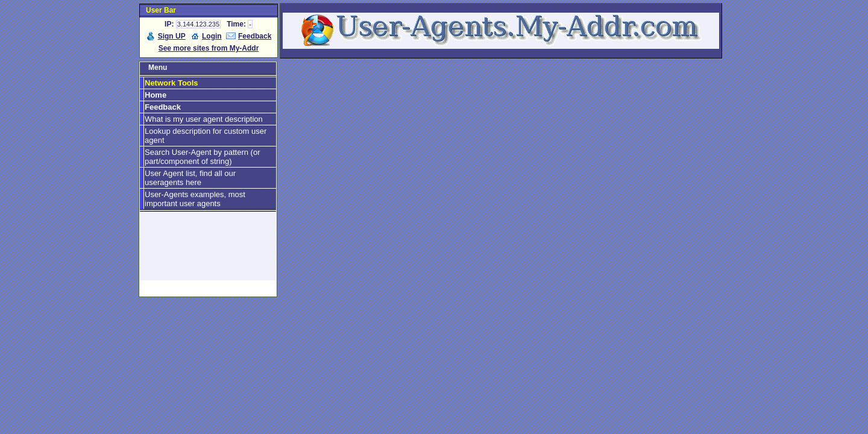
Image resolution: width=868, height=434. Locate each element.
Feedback (255, 36)
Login (212, 36)
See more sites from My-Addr (209, 48)
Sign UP (172, 36)
